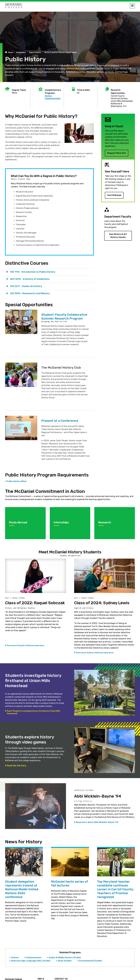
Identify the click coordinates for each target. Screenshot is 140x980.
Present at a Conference (60, 421)
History (48, 96)
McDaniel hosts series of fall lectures (69, 884)
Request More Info (117, 153)
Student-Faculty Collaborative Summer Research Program (64, 317)
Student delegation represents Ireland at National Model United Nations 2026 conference (22, 889)
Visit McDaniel (114, 195)
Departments (35, 52)
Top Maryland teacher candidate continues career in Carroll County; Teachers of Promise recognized (116, 889)
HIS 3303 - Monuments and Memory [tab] (30, 293)
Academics (21, 52)
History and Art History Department (61, 52)
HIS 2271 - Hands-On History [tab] (26, 286)
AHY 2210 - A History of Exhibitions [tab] (30, 279)
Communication (53, 98)
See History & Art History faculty (118, 236)
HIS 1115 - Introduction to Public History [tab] (33, 272)
